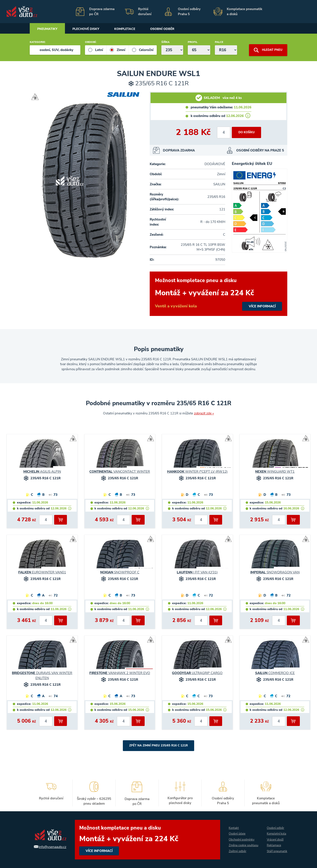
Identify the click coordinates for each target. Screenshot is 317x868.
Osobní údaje (235, 831)
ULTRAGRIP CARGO (197, 673)
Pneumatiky (49, 29)
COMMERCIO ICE (275, 673)
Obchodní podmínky (240, 837)
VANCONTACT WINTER (120, 472)
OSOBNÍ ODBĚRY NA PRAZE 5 (260, 150)
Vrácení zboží (275, 837)
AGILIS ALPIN (42, 472)
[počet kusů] (223, 132)
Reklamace (273, 843)
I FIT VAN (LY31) (197, 572)
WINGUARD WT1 (275, 472)
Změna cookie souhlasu (236, 846)
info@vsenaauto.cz (50, 847)
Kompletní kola (276, 831)
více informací (218, 294)
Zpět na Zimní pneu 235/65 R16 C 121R (158, 746)
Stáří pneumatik (273, 852)
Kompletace (134, 29)
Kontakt (232, 825)
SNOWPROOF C (120, 572)
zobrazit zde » (204, 413)
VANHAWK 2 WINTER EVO (120, 673)
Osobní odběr (175, 29)
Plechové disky (91, 29)
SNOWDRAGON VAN (275, 572)
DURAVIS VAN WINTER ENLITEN (42, 676)
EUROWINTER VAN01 (42, 572)
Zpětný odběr (235, 854)
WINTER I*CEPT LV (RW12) (197, 472)
